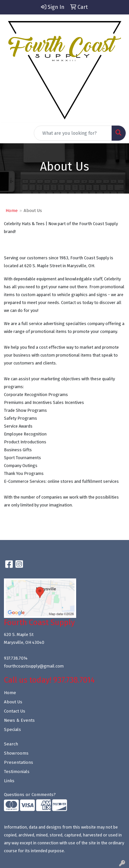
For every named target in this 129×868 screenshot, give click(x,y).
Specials (12, 730)
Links (9, 781)
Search (11, 744)
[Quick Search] (73, 133)
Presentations (19, 762)
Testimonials (17, 772)
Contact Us (15, 711)
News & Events (19, 720)
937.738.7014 (16, 658)
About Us (13, 702)
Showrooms (16, 753)
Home (12, 211)
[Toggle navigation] (10, 133)
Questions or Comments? (30, 795)
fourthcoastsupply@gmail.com (34, 666)
